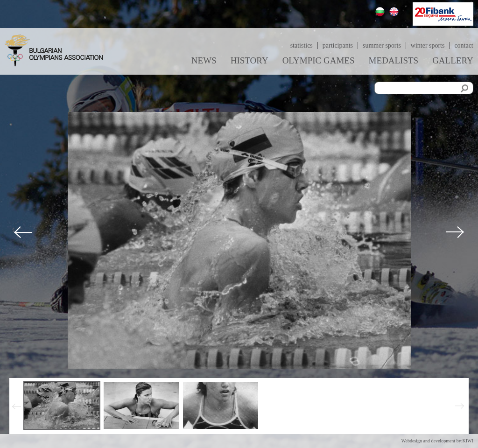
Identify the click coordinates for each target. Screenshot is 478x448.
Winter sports (428, 45)
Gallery (453, 60)
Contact (464, 45)
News (204, 60)
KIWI (467, 441)
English (395, 13)
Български (381, 13)
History (250, 60)
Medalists (394, 60)
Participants (337, 45)
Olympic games (319, 60)
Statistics (301, 45)
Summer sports (382, 45)
